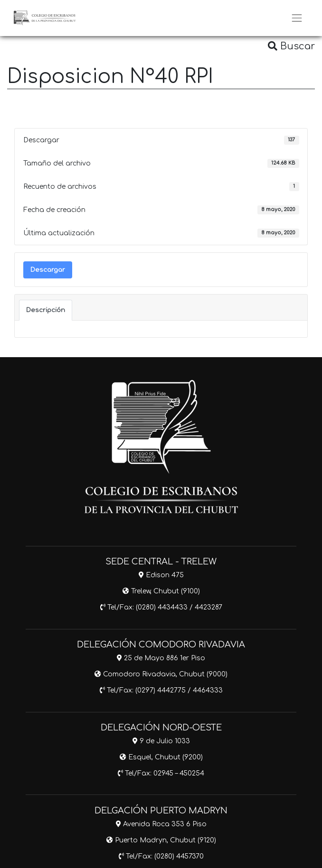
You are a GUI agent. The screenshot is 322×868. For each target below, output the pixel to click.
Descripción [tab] (46, 310)
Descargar (48, 270)
